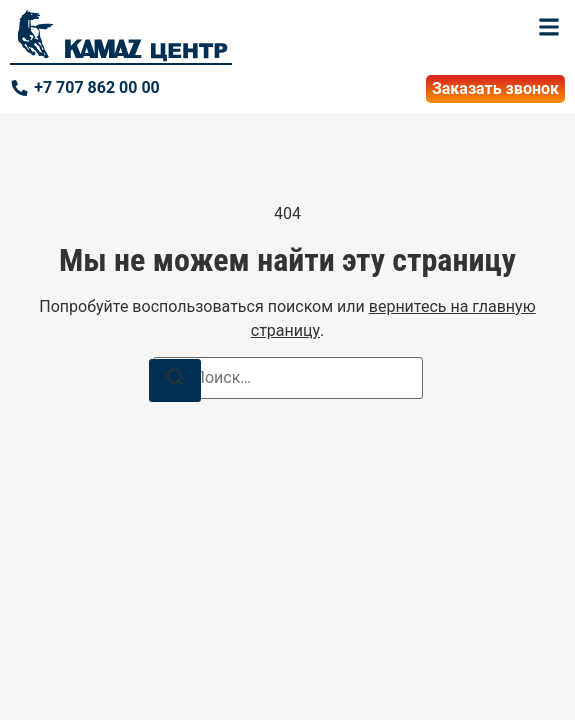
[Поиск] (175, 380)
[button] (548, 26)
